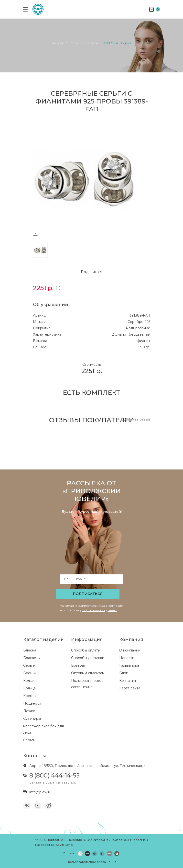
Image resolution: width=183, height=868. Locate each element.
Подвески (32, 703)
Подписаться (88, 594)
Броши (29, 673)
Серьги (29, 665)
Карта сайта (130, 688)
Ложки (29, 711)
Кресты (30, 696)
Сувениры (32, 719)
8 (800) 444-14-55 (54, 775)
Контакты (128, 681)
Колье (28, 681)
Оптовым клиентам (88, 673)
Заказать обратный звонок (53, 782)
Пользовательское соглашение (91, 862)
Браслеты (32, 658)
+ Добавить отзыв (134, 419)
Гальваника (129, 665)
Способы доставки (88, 658)
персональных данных (100, 610)
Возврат (78, 665)
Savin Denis (64, 845)
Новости (127, 658)
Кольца (29, 688)
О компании (130, 650)
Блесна (30, 650)
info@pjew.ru (40, 792)
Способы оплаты (86, 650)
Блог (123, 673)
